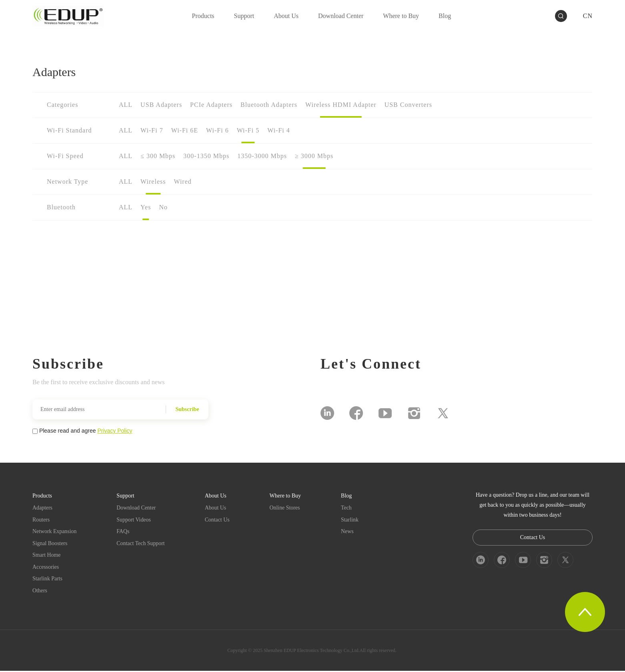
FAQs (124, 532)
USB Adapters (161, 105)
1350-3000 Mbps (262, 156)
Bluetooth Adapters (269, 105)
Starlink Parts (48, 580)
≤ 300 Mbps (158, 156)
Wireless (153, 182)
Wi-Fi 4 (279, 130)
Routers (41, 520)
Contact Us (218, 520)
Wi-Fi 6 (217, 130)
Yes (146, 207)
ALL (126, 105)
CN (588, 16)
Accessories (46, 568)
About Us (216, 508)
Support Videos (134, 520)
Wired (182, 182)
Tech (348, 508)
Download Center (137, 508)
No (163, 207)
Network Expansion (55, 532)
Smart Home (47, 556)
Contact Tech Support (142, 544)
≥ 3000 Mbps (314, 156)
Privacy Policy (115, 431)
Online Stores (286, 508)
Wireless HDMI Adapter (341, 105)
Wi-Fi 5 (248, 130)
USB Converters (408, 105)
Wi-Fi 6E (185, 130)
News (349, 532)
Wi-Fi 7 (152, 130)
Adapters (43, 508)
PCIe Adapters (211, 105)
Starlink (351, 520)
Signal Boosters (50, 544)
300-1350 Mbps (206, 156)
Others (40, 592)
